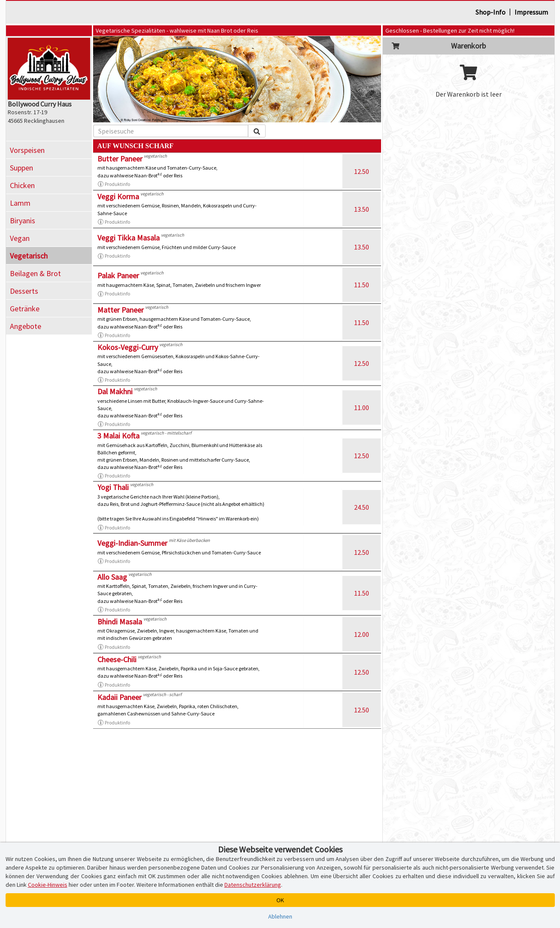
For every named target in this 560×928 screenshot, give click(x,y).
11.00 (362, 408)
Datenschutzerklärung (253, 885)
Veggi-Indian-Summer (132, 543)
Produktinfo (114, 184)
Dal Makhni (115, 391)
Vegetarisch (29, 256)
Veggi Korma (118, 196)
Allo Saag (112, 577)
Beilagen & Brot (35, 273)
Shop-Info (490, 12)
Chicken (22, 185)
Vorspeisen (27, 150)
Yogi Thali (113, 487)
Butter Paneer (120, 159)
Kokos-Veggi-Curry (128, 347)
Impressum (531, 12)
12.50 (362, 171)
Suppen (21, 168)
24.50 (362, 507)
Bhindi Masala (120, 622)
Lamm (20, 203)
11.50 (362, 285)
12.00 (362, 634)
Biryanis (23, 221)
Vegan (20, 238)
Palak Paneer (118, 275)
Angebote (26, 326)
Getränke (25, 309)
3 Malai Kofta (118, 436)
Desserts (24, 291)
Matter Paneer (121, 310)
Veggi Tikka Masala (129, 238)
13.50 (362, 209)
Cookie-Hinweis (48, 885)
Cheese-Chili (117, 659)
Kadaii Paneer (120, 697)
